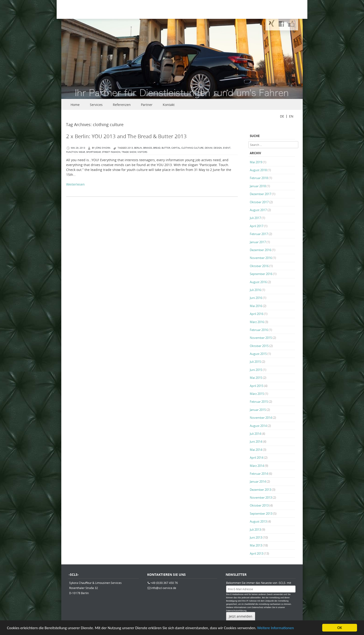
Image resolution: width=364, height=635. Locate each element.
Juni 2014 (256, 442)
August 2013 (258, 521)
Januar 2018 (258, 186)
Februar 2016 (259, 330)
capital (176, 148)
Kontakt (169, 105)
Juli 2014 (255, 434)
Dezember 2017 (260, 194)
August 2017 (258, 210)
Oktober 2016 (259, 266)
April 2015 (257, 386)
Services (96, 105)
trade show (129, 152)
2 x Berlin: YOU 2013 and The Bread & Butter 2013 (126, 136)
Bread (157, 148)
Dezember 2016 (260, 250)
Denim (209, 148)
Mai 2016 (256, 306)
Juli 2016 (255, 290)
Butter (166, 148)
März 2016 (257, 322)
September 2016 (261, 274)
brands (148, 148)
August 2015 (258, 354)
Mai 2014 (256, 450)
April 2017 (257, 226)
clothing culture (192, 148)
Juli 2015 (255, 362)
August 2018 (258, 170)
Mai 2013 (256, 545)
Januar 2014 (258, 481)
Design (218, 148)
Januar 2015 (258, 410)
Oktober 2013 (259, 505)
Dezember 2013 (260, 490)
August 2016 (258, 282)
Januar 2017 (258, 242)
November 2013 (261, 498)
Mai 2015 (256, 378)
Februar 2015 (259, 402)
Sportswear (93, 152)
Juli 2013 (255, 530)
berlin (138, 148)
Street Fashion (111, 152)
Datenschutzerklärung (236, 611)
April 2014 (257, 458)
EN (291, 116)
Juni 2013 (256, 537)
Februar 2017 (259, 234)
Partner (147, 105)
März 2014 (257, 466)
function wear (76, 152)
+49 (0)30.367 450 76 (164, 583)
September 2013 (261, 514)
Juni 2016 (256, 298)
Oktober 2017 (259, 202)
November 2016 (261, 258)
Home (75, 105)
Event (227, 148)
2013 (130, 148)
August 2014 (258, 426)
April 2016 (257, 314)
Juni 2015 (256, 370)
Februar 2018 (259, 178)
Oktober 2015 (259, 346)
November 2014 (261, 418)
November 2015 (261, 338)
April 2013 (257, 553)
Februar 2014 (259, 474)
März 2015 (257, 394)
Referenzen (122, 105)
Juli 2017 (255, 218)
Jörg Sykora (103, 148)
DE (282, 116)
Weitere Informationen (276, 628)
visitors (142, 152)
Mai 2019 (256, 162)
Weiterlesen (75, 184)
